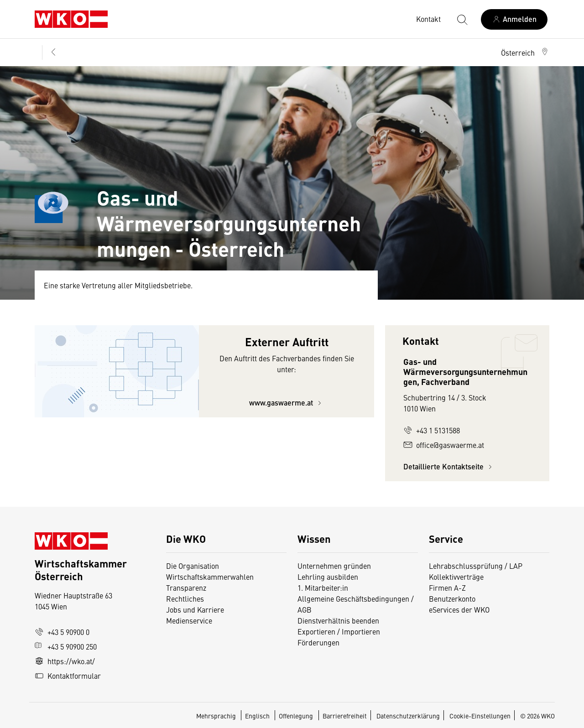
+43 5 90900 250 (66, 646)
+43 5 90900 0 (62, 632)
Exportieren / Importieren (339, 631)
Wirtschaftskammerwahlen (210, 577)
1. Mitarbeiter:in (323, 588)
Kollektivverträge (456, 577)
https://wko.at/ (65, 661)
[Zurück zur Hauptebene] (52, 52)
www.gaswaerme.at (287, 403)
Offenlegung (296, 716)
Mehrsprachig (217, 716)
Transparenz (186, 588)
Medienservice (189, 620)
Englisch (258, 716)
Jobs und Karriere (195, 609)
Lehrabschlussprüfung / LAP (476, 566)
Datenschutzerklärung (408, 716)
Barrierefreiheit (345, 716)
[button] (525, 52)
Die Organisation (193, 566)
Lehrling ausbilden (328, 577)
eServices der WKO (459, 609)
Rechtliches (185, 598)
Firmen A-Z (447, 588)
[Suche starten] (462, 19)
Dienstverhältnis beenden (338, 620)
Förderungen (318, 642)
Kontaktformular (68, 676)
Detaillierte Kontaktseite (449, 466)
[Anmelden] (514, 19)
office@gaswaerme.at (444, 445)
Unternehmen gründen (334, 566)
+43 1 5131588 (432, 430)
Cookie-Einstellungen (480, 716)
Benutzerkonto (452, 598)
